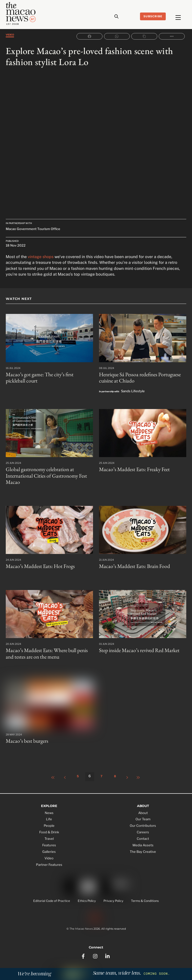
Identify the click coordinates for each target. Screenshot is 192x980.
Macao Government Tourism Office (33, 229)
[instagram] (95, 950)
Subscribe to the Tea (96, 966)
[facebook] (83, 950)
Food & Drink (49, 829)
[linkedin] (108, 950)
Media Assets (143, 842)
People (49, 822)
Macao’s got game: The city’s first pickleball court (47, 377)
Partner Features (49, 861)
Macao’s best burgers (26, 738)
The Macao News (81, 926)
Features (49, 842)
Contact (143, 835)
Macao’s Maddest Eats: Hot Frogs (38, 564)
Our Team (143, 816)
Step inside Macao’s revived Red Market (137, 648)
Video (10, 34)
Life (49, 816)
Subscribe (153, 16)
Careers (143, 829)
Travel (49, 835)
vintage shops (41, 257)
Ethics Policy (87, 899)
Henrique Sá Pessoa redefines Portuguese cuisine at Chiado (138, 377)
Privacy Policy (113, 899)
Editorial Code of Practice (52, 899)
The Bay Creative (143, 848)
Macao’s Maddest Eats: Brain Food (132, 564)
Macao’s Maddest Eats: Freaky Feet (132, 468)
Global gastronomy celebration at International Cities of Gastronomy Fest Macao (44, 474)
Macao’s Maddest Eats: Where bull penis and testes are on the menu (48, 651)
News (49, 809)
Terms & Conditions (145, 899)
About (143, 809)
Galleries (49, 848)
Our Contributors (143, 822)
